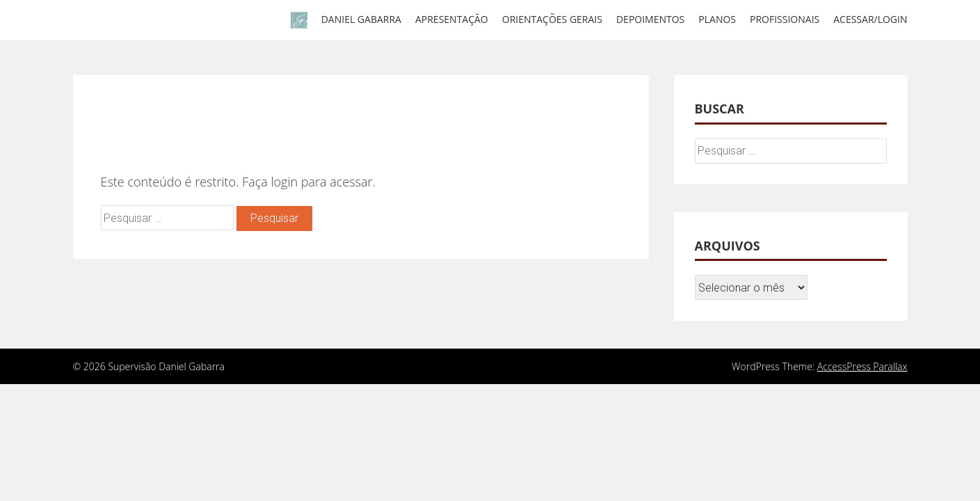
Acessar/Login (870, 19)
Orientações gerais (552, 19)
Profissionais (785, 19)
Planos (717, 19)
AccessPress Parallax (862, 366)
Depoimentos (650, 19)
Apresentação (452, 19)
